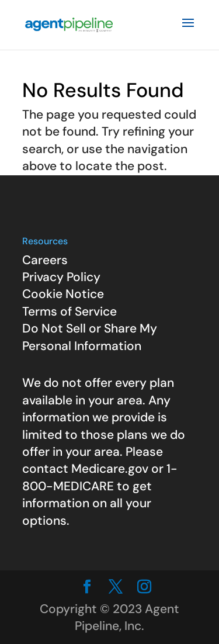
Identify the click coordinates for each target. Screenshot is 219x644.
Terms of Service (69, 311)
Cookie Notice (63, 294)
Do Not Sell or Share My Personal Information (90, 337)
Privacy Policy (61, 277)
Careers (45, 260)
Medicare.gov (110, 469)
